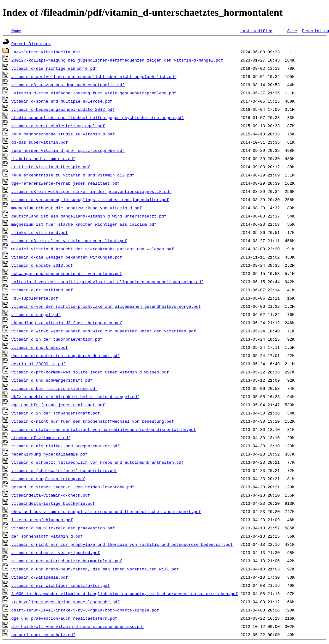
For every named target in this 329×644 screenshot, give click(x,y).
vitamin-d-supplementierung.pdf (48, 479)
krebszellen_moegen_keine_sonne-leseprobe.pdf (66, 602)
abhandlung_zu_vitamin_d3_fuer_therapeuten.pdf (67, 323)
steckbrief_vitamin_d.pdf (41, 438)
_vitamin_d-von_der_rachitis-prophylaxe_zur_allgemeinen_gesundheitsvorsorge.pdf (107, 282)
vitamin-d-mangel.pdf (36, 314)
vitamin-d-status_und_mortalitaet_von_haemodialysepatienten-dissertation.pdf (104, 429)
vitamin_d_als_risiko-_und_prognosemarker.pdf (66, 446)
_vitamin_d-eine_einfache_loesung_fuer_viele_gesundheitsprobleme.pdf (94, 93)
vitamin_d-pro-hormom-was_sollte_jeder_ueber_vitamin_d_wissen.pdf (90, 372)
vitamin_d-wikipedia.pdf (40, 577)
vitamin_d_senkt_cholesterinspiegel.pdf (58, 126)
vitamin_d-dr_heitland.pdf (42, 290)
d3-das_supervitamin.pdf (40, 142)
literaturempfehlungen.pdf (42, 520)
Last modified (256, 31)
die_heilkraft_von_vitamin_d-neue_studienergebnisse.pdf (78, 626)
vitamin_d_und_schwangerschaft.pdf (52, 380)
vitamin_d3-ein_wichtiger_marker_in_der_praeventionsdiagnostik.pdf (91, 191)
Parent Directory (31, 44)
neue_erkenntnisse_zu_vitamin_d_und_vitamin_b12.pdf (73, 175)
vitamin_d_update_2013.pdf (42, 265)
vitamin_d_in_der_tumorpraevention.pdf (57, 339)
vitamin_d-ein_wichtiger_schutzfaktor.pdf (61, 585)
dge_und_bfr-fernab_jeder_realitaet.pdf (58, 405)
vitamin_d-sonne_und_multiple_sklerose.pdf (62, 101)
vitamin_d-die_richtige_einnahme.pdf (54, 68)
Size (292, 31)
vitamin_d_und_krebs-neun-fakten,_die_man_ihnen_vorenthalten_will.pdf (95, 569)
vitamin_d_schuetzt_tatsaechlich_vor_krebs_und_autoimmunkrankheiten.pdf (98, 462)
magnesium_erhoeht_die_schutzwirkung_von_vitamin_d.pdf (77, 208)
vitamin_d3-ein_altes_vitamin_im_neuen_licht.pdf (69, 241)
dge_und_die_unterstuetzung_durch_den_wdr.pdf (66, 355)
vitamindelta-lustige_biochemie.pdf (53, 503)
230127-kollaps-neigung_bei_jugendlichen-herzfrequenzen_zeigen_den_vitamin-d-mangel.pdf (117, 60)
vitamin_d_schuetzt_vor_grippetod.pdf (56, 552)
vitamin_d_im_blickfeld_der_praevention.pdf (63, 528)
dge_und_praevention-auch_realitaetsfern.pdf (64, 618)
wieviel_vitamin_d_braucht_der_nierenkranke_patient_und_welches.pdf (93, 249)
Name (16, 31)
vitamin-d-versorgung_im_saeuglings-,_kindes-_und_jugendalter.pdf (90, 200)
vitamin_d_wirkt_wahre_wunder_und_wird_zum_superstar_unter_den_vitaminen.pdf (104, 331)
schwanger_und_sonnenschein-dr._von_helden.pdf (67, 273)
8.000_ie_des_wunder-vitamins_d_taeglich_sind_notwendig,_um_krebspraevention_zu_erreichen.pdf (125, 593)
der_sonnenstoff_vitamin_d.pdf (47, 536)
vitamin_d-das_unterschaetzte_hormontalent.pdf (67, 561)
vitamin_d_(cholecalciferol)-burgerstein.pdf (64, 470)
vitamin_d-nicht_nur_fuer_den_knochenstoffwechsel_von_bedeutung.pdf (93, 421)
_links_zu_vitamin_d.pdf (40, 232)
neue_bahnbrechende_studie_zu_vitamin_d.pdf (63, 134)
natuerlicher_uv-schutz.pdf (43, 635)
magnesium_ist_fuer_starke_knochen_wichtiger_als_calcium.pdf (84, 224)
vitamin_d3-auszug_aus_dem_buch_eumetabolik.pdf (68, 85)
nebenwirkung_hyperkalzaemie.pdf (50, 454)
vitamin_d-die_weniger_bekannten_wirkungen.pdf (67, 257)
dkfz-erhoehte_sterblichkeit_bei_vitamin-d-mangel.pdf (75, 397)
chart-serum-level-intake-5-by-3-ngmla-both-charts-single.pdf (85, 610)
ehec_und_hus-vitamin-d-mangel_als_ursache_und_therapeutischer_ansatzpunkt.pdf (106, 511)
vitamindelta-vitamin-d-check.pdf (51, 495)
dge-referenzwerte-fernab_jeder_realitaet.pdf (66, 183)
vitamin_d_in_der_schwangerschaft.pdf (56, 413)
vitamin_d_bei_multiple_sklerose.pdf (54, 388)
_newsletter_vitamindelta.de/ (46, 52)
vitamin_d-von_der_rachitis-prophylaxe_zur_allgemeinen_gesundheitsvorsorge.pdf (106, 306)
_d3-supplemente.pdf (35, 298)
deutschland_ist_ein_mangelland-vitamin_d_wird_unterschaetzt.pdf (89, 216)
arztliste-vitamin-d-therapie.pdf (51, 167)
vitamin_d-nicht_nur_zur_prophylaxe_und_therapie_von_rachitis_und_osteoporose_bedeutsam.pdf (122, 544)
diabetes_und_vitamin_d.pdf (43, 158)
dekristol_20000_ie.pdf (39, 364)
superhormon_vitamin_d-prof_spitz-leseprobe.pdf (68, 150)
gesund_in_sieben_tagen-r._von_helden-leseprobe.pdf (73, 487)
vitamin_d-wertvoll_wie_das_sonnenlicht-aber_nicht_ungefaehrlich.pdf (94, 76)
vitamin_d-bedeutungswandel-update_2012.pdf (63, 109)
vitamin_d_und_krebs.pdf (40, 347)
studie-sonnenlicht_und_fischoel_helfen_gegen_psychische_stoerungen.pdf (98, 117)
